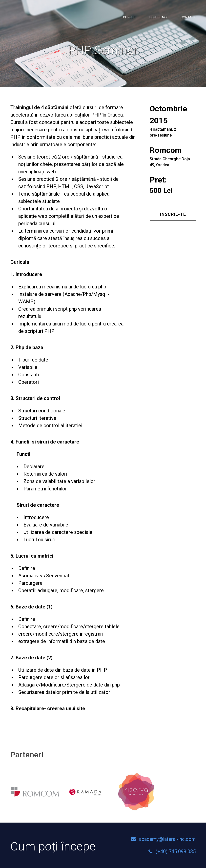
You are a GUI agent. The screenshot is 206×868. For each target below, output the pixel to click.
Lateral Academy (36, 19)
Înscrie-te (173, 214)
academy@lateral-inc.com (167, 839)
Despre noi (158, 17)
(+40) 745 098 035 (176, 851)
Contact (188, 17)
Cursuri (130, 17)
